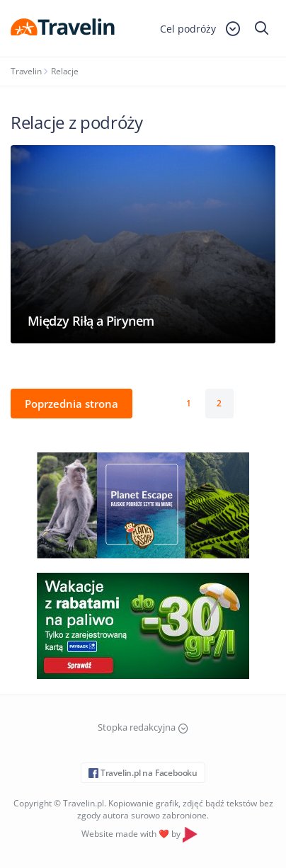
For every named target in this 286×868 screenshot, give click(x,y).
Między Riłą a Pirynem (91, 321)
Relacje (65, 71)
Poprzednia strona (71, 404)
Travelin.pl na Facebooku (143, 773)
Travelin (26, 71)
